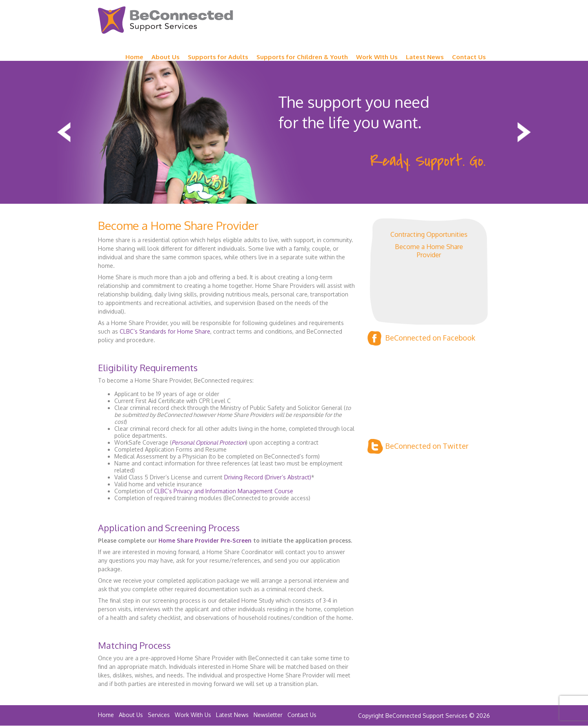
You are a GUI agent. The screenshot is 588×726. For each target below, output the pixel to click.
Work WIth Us (377, 57)
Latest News (425, 57)
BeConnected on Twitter (418, 447)
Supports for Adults (218, 57)
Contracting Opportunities (429, 234)
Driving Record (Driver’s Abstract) (268, 477)
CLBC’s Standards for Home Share (165, 331)
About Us (166, 57)
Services (159, 715)
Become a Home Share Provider (429, 251)
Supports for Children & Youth (302, 57)
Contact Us (469, 57)
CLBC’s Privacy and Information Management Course (224, 491)
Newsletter (268, 715)
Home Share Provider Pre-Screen (205, 540)
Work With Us (193, 715)
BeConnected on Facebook (421, 338)
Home (134, 57)
